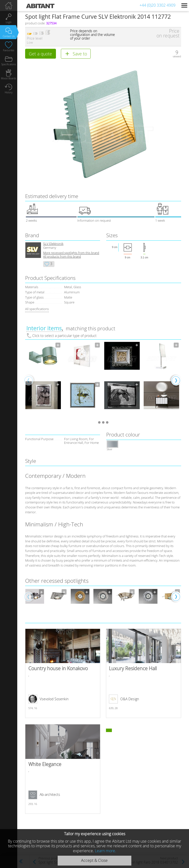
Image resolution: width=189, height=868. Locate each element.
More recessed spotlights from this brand (71, 253)
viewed (177, 56)
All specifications (37, 309)
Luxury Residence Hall (144, 673)
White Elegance (63, 769)
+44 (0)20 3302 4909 (157, 5)
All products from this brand (62, 257)
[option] (43, 380)
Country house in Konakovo (63, 673)
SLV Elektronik (53, 244)
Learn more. (105, 851)
